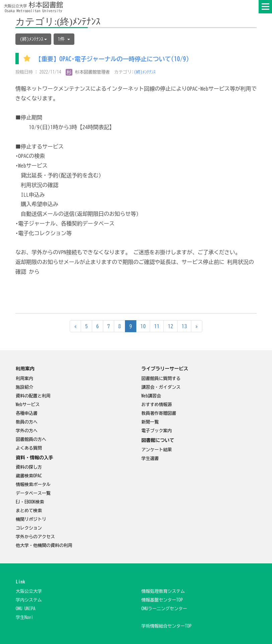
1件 (64, 39)
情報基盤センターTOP (162, 600)
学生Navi (24, 617)
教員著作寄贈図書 (159, 413)
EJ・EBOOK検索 (30, 502)
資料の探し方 (29, 467)
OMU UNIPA (26, 609)
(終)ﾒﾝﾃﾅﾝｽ (145, 72)
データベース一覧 (33, 493)
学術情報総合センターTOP (166, 626)
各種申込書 (27, 413)
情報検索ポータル (33, 485)
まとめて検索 (29, 511)
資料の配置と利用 (33, 396)
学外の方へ (27, 431)
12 (171, 326)
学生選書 (150, 458)
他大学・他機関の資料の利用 (44, 545)
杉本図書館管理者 (88, 72)
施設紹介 (24, 387)
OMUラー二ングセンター (164, 609)
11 (157, 326)
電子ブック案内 (157, 431)
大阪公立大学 (29, 591)
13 (184, 326)
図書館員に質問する (161, 379)
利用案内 (24, 379)
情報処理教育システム (163, 591)
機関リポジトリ (31, 519)
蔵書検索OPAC (29, 476)
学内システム (29, 600)
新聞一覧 (150, 422)
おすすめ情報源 (157, 405)
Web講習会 (151, 396)
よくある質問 (29, 448)
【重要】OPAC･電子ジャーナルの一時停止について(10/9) (112, 59)
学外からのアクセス (35, 537)
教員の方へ (27, 422)
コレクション (29, 528)
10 (143, 326)
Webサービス (28, 405)
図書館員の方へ (31, 439)
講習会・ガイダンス (161, 387)
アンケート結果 (157, 450)
